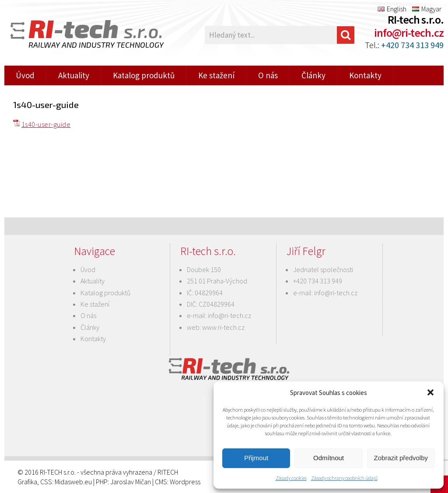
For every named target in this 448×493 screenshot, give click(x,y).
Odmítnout (329, 458)
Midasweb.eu (73, 482)
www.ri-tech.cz (223, 327)
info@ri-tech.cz (409, 33)
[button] (430, 392)
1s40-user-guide (46, 124)
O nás (268, 75)
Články (313, 75)
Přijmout (256, 458)
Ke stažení (216, 75)
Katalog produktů (144, 75)
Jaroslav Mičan (131, 482)
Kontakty (365, 75)
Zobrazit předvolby (401, 458)
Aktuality (74, 75)
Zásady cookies (291, 478)
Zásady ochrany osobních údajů (344, 478)
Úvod (25, 75)
